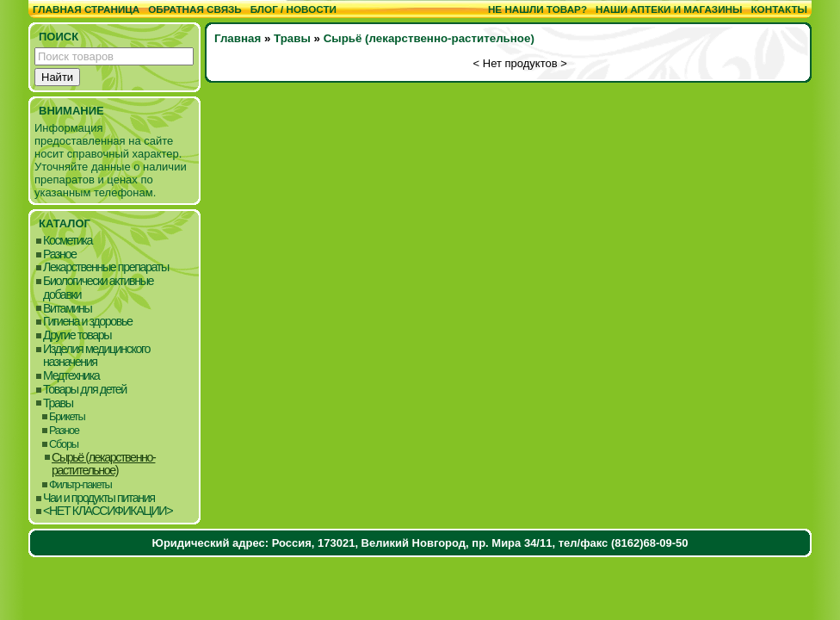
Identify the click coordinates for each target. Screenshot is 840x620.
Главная (238, 38)
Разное (60, 254)
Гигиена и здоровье (88, 322)
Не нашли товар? (537, 9)
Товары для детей (85, 390)
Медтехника (71, 376)
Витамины (67, 309)
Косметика (68, 241)
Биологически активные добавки (98, 288)
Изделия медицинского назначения (96, 356)
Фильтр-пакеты (80, 484)
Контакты (779, 9)
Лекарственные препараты (106, 267)
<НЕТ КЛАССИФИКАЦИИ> (108, 511)
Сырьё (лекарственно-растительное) (103, 465)
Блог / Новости (293, 9)
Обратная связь (195, 9)
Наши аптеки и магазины (669, 9)
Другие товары (77, 335)
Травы (58, 403)
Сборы (64, 444)
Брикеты (67, 416)
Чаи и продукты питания (99, 498)
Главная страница (86, 9)
